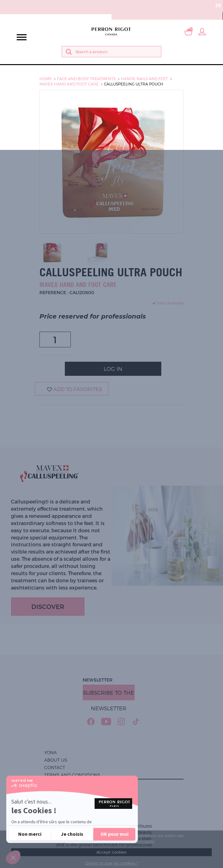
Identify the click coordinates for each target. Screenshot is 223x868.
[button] (13, 857)
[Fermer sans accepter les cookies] (30, 834)
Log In (113, 369)
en (218, 5)
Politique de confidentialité (44, 816)
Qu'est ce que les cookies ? (112, 863)
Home (46, 79)
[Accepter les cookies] (114, 834)
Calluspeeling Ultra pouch (134, 84)
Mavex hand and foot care (69, 84)
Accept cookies (111, 852)
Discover (48, 606)
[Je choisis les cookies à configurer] (72, 834)
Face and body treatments (86, 79)
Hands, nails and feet (144, 79)
